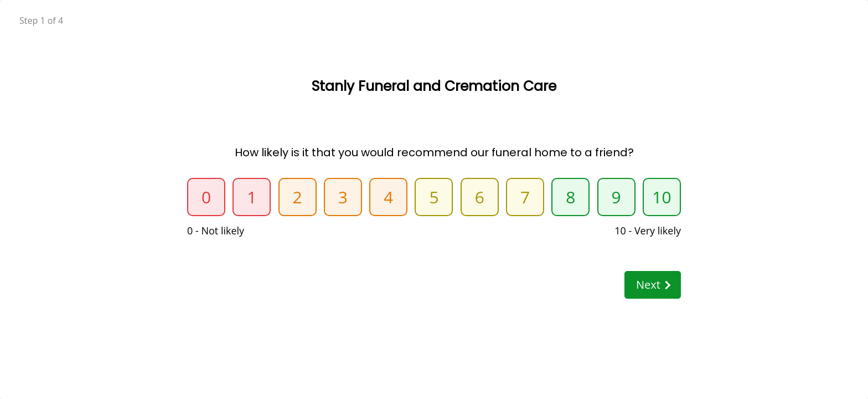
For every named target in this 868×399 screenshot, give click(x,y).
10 (662, 197)
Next (653, 285)
